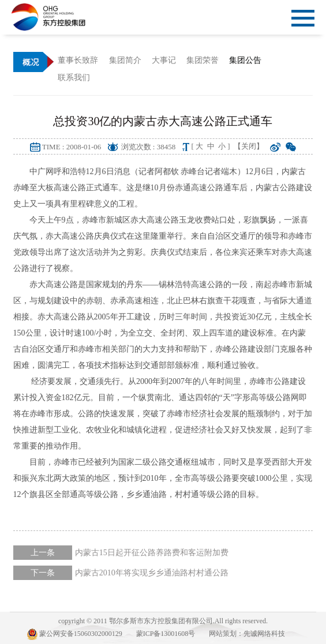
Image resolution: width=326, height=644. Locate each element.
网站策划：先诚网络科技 (247, 634)
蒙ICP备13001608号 (166, 634)
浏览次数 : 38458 (149, 147)
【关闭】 (249, 146)
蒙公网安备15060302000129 (75, 634)
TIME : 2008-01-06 (72, 147)
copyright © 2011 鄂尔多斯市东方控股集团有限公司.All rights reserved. (163, 621)
